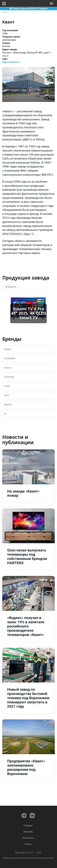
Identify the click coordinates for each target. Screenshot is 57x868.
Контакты (28, 838)
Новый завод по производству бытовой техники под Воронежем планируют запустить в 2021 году (28, 698)
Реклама (28, 832)
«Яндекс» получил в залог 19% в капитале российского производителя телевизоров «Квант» (26, 626)
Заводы (5, 12)
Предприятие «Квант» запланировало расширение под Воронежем (26, 767)
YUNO (7, 386)
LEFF (7, 395)
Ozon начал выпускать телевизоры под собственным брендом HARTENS (27, 557)
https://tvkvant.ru (11, 62)
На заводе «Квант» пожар (23, 493)
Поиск (28, 844)
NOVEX (8, 405)
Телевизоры (11, 287)
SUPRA (8, 349)
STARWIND (10, 359)
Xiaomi (8, 368)
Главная (28, 826)
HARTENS (9, 377)
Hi (5, 414)
